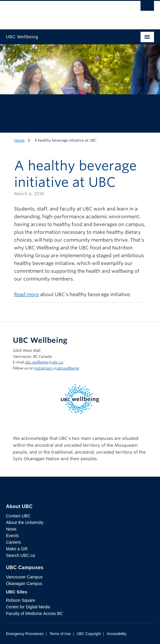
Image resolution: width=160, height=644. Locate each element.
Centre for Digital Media (28, 607)
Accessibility (116, 634)
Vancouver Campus (24, 577)
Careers (13, 542)
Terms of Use (60, 634)
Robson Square (21, 600)
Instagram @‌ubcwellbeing (57, 368)
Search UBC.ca (20, 555)
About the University (25, 522)
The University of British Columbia (58, 12)
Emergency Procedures (25, 634)
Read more (27, 294)
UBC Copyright (89, 634)
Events (12, 536)
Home (19, 140)
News (11, 529)
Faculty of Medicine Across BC (34, 613)
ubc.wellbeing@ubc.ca (44, 362)
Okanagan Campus (24, 584)
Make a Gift (17, 549)
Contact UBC (18, 516)
